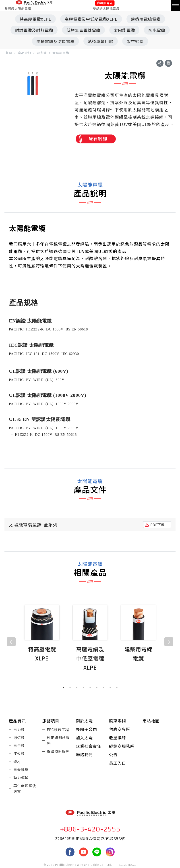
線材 (17, 762)
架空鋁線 (135, 41)
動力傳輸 (21, 778)
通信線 (19, 738)
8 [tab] (110, 688)
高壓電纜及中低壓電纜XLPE (91, 19)
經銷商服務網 (122, 746)
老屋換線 (118, 738)
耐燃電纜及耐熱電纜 (34, 30)
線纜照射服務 (58, 751)
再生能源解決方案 (25, 789)
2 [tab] (70, 688)
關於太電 (84, 721)
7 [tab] (103, 688)
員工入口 (118, 763)
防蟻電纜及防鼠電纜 (55, 41)
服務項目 (51, 721)
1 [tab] (63, 688)
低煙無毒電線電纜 (83, 30)
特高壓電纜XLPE (35, 19)
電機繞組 (21, 770)
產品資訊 (17, 721)
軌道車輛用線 (101, 41)
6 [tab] (97, 688)
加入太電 (84, 738)
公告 (113, 754)
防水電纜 (157, 30)
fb (70, 852)
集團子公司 (86, 729)
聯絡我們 (84, 754)
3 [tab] (77, 688)
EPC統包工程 (58, 729)
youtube (83, 852)
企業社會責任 (89, 746)
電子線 (19, 746)
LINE (97, 852)
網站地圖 (151, 721)
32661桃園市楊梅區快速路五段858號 (90, 838)
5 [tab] (90, 688)
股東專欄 (118, 721)
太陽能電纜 (124, 30)
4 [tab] (83, 688)
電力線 (19, 729)
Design (122, 865)
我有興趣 (98, 139)
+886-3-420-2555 (90, 829)
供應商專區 (120, 729)
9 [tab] (117, 688)
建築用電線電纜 (146, 19)
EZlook (132, 865)
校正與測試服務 (58, 740)
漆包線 (19, 754)
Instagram (110, 852)
